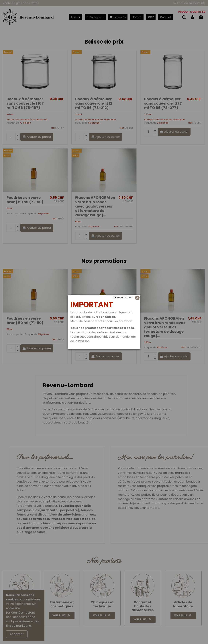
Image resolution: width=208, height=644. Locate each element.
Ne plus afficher (125, 298)
